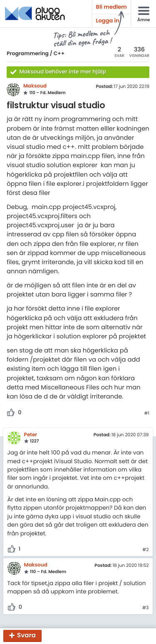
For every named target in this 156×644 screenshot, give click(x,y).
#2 (145, 550)
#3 (145, 608)
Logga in (108, 21)
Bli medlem (111, 7)
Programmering (28, 54)
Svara (26, 636)
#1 (147, 413)
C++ (59, 54)
